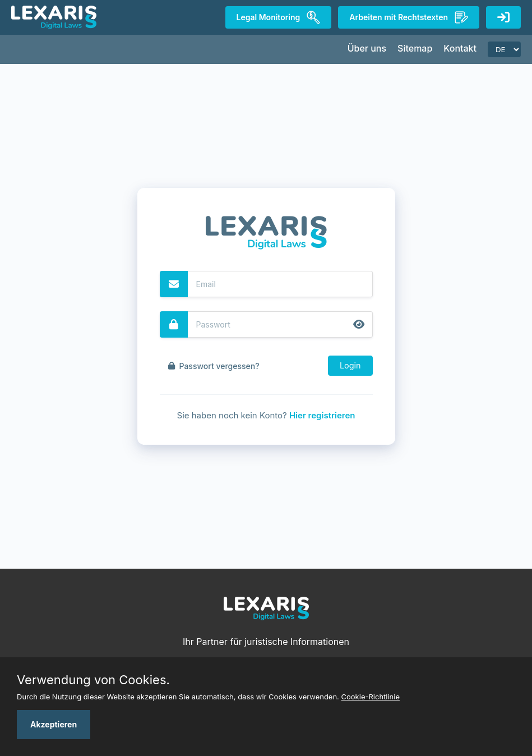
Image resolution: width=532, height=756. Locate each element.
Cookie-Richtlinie (371, 697)
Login (350, 365)
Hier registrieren (322, 415)
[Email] (280, 284)
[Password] (280, 324)
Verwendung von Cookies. (93, 680)
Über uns (367, 48)
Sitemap (415, 48)
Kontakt (460, 48)
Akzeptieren (54, 724)
